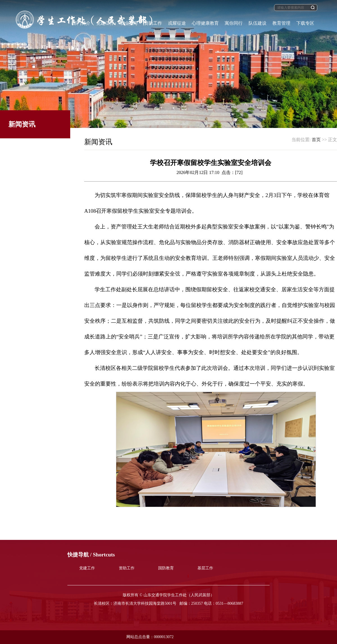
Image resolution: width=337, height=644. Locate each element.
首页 (316, 140)
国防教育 (166, 568)
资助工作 (127, 568)
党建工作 (87, 568)
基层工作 (205, 568)
